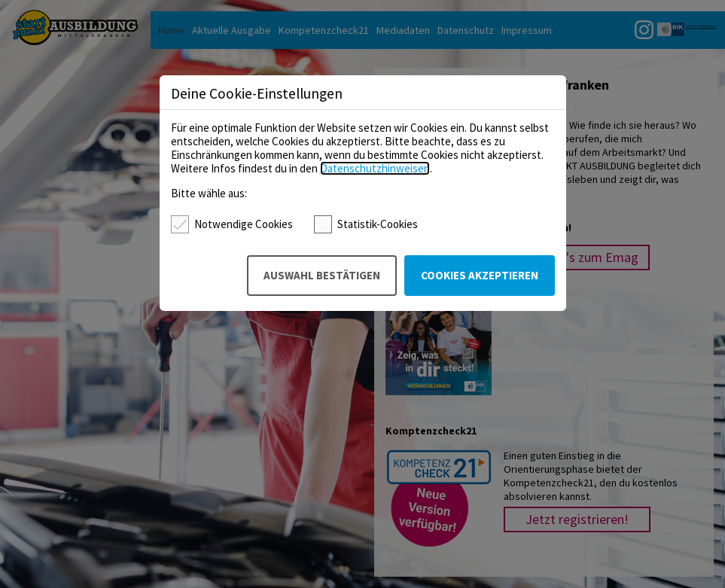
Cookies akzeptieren (480, 275)
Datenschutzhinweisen (375, 168)
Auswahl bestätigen (322, 275)
